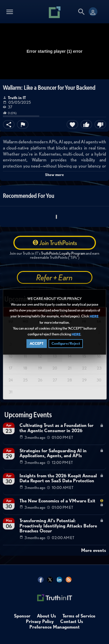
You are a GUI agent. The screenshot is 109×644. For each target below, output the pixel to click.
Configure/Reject (66, 344)
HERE (94, 317)
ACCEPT (37, 344)
